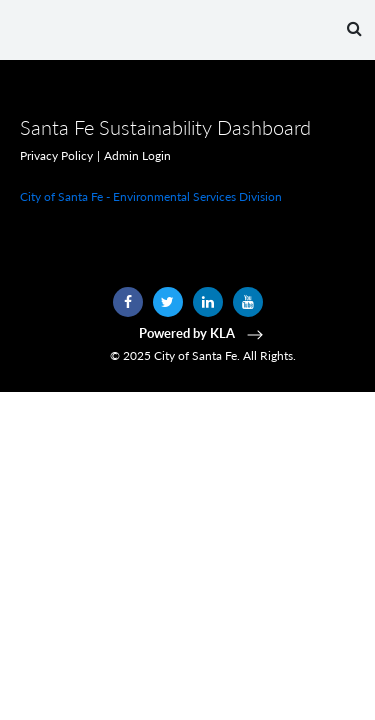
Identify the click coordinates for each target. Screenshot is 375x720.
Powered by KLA (203, 333)
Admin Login (137, 155)
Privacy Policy (56, 155)
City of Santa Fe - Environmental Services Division (151, 196)
